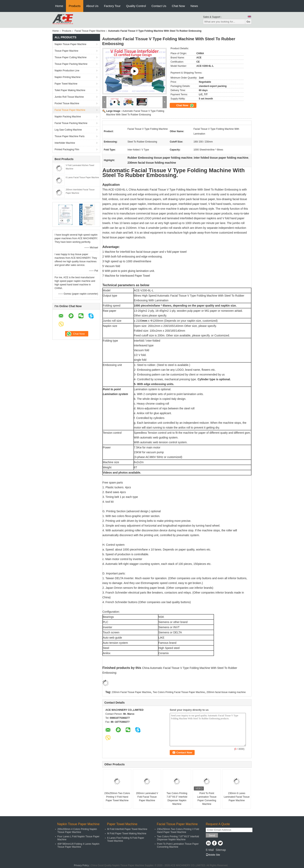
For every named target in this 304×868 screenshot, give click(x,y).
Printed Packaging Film (67, 149)
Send (212, 835)
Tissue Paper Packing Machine (71, 64)
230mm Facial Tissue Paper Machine (131, 692)
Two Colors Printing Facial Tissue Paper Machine (179, 692)
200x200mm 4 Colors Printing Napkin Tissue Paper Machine (77, 831)
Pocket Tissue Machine (67, 103)
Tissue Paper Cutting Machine (71, 57)
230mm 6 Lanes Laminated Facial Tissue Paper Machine (237, 797)
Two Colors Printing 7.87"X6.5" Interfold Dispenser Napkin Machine (177, 799)
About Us (92, 6)
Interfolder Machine (65, 143)
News (194, 6)
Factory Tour (112, 6)
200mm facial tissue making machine (226, 692)
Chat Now (178, 6)
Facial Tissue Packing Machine (71, 123)
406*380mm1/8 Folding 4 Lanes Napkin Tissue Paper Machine (78, 845)
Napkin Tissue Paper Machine (70, 44)
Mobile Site (213, 855)
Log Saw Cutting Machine (68, 130)
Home (59, 6)
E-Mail (210, 850)
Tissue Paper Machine (66, 51)
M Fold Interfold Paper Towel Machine (127, 829)
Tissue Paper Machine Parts (70, 136)
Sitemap (221, 850)
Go (248, 22)
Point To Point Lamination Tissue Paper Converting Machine (207, 799)
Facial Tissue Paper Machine (90, 31)
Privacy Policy (81, 865)
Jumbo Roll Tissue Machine (69, 97)
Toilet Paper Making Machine (70, 90)
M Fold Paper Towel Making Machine (127, 834)
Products (75, 6)
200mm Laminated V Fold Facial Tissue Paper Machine (147, 797)
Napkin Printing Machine (68, 77)
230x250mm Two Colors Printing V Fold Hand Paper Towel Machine (117, 797)
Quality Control (136, 6)
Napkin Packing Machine (68, 117)
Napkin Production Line (67, 71)
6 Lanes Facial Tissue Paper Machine (82, 177)
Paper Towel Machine (66, 84)
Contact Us (159, 6)
